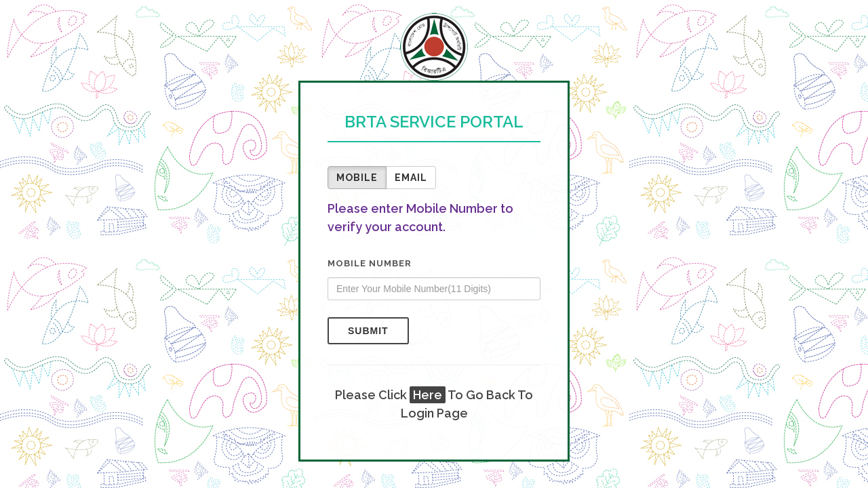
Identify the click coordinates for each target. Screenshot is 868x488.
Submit (368, 331)
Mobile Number (370, 263)
